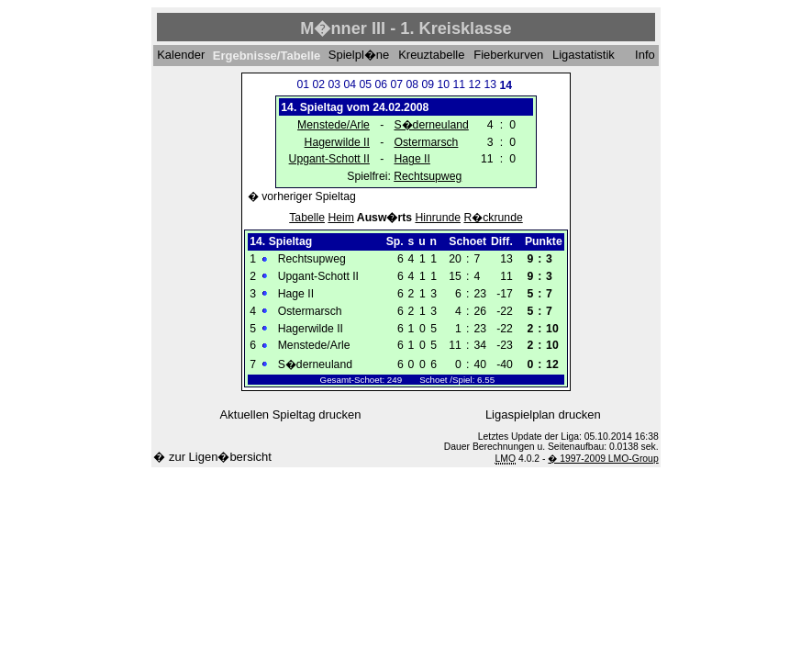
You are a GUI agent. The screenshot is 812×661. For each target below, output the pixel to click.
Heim (341, 218)
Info (645, 56)
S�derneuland (431, 125)
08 (412, 84)
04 (350, 84)
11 (459, 84)
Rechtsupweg (428, 176)
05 (365, 84)
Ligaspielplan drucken (543, 415)
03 (334, 84)
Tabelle (307, 218)
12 (474, 84)
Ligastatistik (584, 56)
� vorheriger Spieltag (302, 196)
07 (396, 84)
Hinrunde (438, 218)
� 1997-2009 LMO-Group (603, 459)
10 (443, 84)
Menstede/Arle (334, 125)
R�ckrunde (493, 218)
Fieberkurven (508, 56)
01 (303, 84)
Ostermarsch (426, 142)
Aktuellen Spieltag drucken (291, 415)
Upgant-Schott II (329, 159)
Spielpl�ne (359, 56)
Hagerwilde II (337, 142)
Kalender (181, 56)
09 (428, 84)
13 (490, 84)
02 (318, 84)
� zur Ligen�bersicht (212, 457)
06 (381, 84)
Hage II (412, 159)
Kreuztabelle (431, 56)
